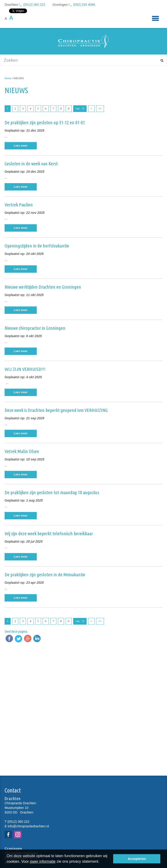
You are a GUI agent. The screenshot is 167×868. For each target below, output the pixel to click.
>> (100, 109)
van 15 (80, 109)
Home (8, 78)
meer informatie (43, 861)
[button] (101, 862)
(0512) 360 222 (34, 5)
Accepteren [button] (137, 859)
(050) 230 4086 (84, 5)
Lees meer (21, 146)
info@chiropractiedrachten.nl (28, 826)
